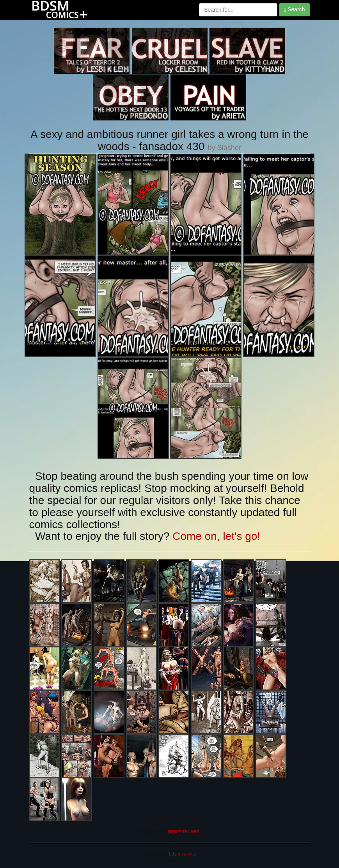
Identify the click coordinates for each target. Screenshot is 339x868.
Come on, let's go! (216, 536)
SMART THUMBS (183, 832)
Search (294, 10)
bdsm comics (182, 854)
